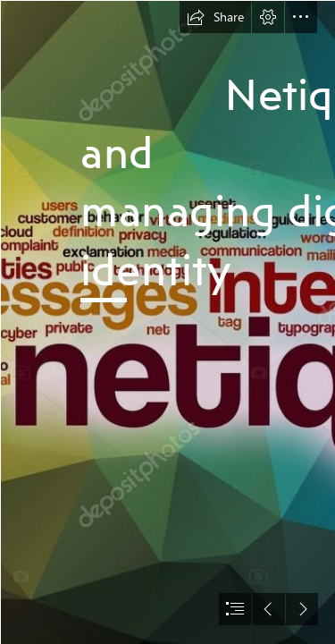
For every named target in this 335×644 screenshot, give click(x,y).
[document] (167, 322)
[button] (215, 17)
